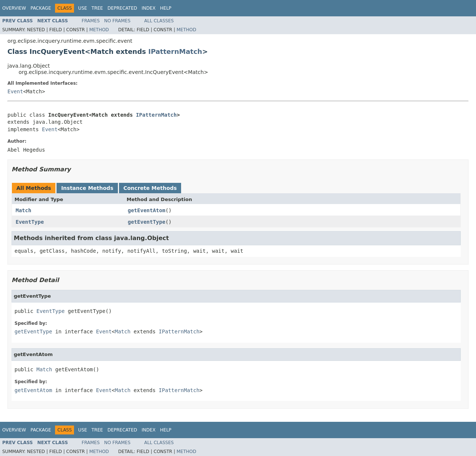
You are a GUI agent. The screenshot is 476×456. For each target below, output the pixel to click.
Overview (14, 8)
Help (166, 8)
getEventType (147, 222)
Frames (91, 21)
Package (41, 8)
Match (23, 210)
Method (99, 30)
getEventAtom (147, 210)
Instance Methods (87, 188)
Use (83, 8)
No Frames (117, 21)
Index (149, 8)
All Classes (159, 21)
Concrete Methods (150, 188)
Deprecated (122, 8)
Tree (97, 8)
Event (15, 91)
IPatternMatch (175, 51)
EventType (30, 222)
